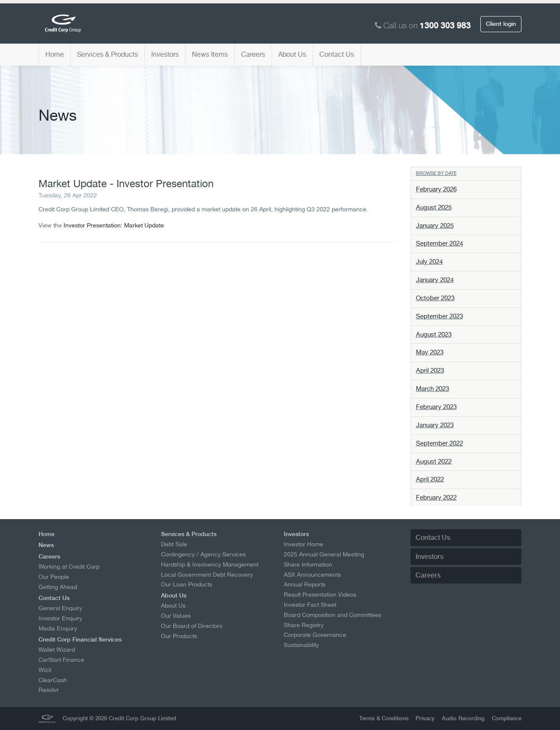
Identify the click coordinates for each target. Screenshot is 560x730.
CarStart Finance (61, 660)
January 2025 (435, 226)
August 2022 (434, 462)
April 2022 (430, 479)
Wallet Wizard (57, 650)
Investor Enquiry (60, 618)
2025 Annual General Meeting (324, 554)
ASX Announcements (312, 575)
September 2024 (439, 243)
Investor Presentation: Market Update (114, 225)
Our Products (179, 636)
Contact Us (337, 54)
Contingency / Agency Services (203, 554)
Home (55, 54)
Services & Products (108, 54)
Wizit (45, 670)
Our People (54, 577)
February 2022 (436, 498)
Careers (253, 54)
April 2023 (430, 371)
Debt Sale (174, 544)
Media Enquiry (58, 628)
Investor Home (304, 544)
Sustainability (301, 645)
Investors (165, 54)
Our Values (176, 616)
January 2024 (435, 280)
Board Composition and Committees (333, 615)
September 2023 (439, 316)
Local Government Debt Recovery (207, 575)
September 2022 (439, 443)
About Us (292, 54)
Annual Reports (305, 584)
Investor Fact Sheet (310, 605)
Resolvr (49, 690)
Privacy (425, 718)
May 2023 (430, 352)
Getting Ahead (58, 587)
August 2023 (434, 335)
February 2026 (436, 189)
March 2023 (432, 389)
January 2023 (435, 425)
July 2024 (429, 262)
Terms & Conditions (384, 718)
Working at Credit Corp (69, 567)
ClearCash (53, 680)
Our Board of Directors (192, 626)
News (46, 545)
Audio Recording (463, 718)
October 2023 (435, 298)
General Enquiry (60, 608)
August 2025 (434, 207)
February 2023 (436, 407)
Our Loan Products (187, 584)
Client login (501, 24)
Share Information (308, 564)
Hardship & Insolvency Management (210, 564)
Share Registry (304, 625)
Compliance (507, 718)
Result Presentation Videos (320, 595)
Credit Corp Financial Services (80, 639)
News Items (210, 54)
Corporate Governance (315, 635)
